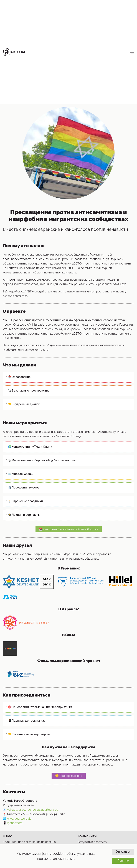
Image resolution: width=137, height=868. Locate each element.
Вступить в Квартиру (92, 842)
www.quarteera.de (19, 819)
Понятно (123, 861)
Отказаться (123, 852)
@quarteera (15, 823)
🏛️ (24, 487)
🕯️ (26, 501)
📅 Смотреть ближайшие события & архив (69, 529)
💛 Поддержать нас (69, 776)
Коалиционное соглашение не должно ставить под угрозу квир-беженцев (29, 844)
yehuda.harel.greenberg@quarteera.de (33, 810)
